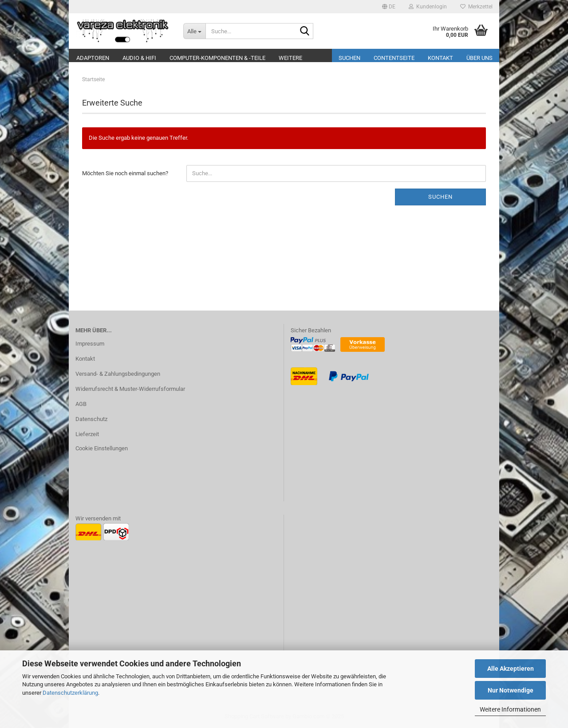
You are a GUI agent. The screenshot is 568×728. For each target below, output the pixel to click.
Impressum (90, 344)
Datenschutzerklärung (70, 693)
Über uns (479, 58)
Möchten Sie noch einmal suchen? (125, 173)
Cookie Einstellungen (102, 448)
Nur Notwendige (511, 690)
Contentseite (394, 58)
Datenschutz (91, 419)
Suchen (349, 58)
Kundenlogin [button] (428, 7)
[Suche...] (194, 31)
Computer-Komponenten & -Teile (217, 58)
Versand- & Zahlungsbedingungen (118, 374)
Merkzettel (476, 7)
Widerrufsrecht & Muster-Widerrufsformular (130, 389)
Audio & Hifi (139, 58)
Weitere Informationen (510, 709)
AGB (81, 404)
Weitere (290, 58)
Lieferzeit (87, 434)
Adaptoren (93, 58)
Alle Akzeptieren (511, 669)
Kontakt (440, 58)
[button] (389, 7)
